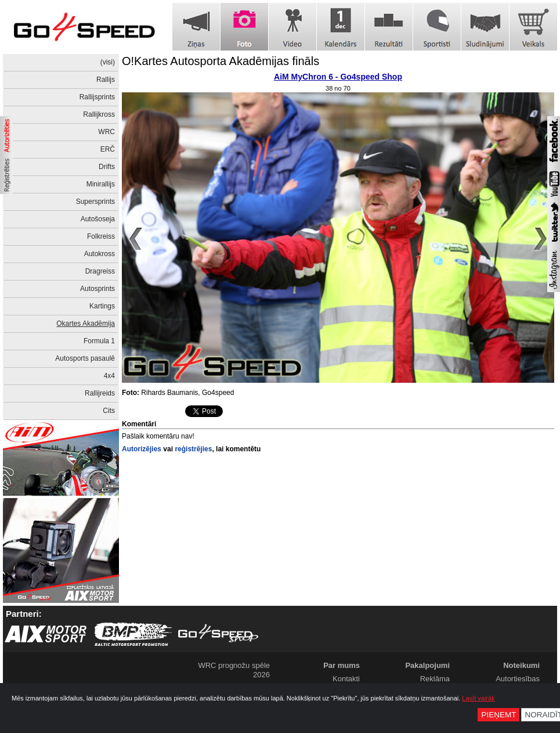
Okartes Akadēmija (86, 324)
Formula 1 (99, 341)
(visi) (108, 62)
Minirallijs (101, 184)
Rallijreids (100, 393)
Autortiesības (518, 679)
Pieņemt (498, 715)
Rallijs (106, 80)
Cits (109, 411)
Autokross (100, 254)
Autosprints (97, 289)
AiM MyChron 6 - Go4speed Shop (338, 77)
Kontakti (346, 679)
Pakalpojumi (427, 665)
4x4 (109, 376)
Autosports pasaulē (85, 358)
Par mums (342, 665)
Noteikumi (521, 665)
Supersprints (95, 202)
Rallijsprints (97, 97)
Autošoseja (98, 219)
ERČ (108, 149)
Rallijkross (99, 114)
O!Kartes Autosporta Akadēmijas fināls (221, 61)
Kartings (102, 306)
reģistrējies (193, 449)
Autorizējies (142, 449)
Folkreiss (101, 236)
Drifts (107, 167)
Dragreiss (100, 271)
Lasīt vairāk (478, 698)
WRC (106, 132)
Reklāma (435, 679)
